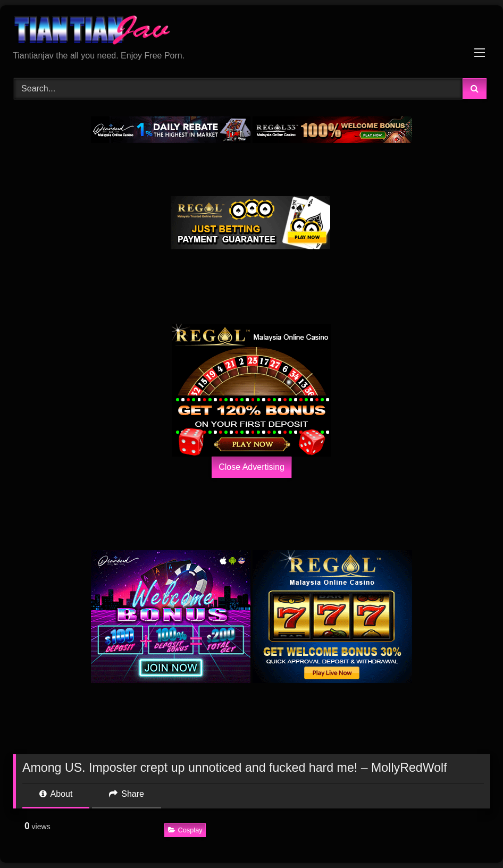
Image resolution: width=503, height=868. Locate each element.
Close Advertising (251, 467)
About (56, 794)
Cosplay (185, 830)
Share (127, 794)
